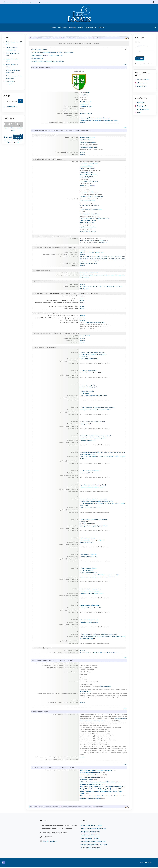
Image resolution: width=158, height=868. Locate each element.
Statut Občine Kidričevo (86, 780)
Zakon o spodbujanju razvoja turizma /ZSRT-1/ (92, 487)
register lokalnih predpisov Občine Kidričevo (91, 252)
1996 (84, 257)
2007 (123, 257)
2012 (95, 259)
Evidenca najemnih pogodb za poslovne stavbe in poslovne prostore (97, 407)
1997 (88, 257)
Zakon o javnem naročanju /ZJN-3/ (89, 622)
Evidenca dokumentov (85, 389)
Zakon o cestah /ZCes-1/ (86, 473)
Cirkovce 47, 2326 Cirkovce (87, 168)
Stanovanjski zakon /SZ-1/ (87, 543)
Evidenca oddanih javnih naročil (89, 620)
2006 (120, 257)
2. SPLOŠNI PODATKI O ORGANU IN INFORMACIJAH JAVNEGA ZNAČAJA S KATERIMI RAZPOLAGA (61, 130)
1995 (81, 257)
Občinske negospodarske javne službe (94, 845)
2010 (88, 259)
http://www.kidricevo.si (86, 113)
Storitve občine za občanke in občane (90, 773)
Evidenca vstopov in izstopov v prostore (90, 589)
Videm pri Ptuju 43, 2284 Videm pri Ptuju (91, 210)
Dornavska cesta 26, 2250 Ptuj (88, 231)
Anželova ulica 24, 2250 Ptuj (87, 201)
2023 (87, 261)
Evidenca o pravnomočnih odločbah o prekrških (92, 422)
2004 (113, 257)
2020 (123, 259)
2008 (81, 259)
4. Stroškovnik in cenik (37, 58)
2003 (109, 257)
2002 (106, 257)
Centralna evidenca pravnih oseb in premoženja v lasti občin (95, 436)
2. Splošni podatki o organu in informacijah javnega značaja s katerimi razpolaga (52, 52)
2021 (81, 261)
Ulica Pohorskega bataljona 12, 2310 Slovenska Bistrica (94, 218)
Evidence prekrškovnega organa (88, 371)
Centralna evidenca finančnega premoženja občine (93, 438)
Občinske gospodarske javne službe (93, 842)
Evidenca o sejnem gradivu (87, 391)
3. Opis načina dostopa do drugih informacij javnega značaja (47, 55)
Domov (53, 27)
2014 (102, 259)
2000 (99, 257)
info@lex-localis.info (50, 842)
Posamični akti (142, 86)
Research (102, 27)
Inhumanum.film (91, 27)
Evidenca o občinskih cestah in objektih (90, 471)
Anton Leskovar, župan (86, 106)
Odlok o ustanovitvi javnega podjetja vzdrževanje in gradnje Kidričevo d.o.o (101, 796)
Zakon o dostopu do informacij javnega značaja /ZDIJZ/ (95, 118)
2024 (91, 261)
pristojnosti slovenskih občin (87, 138)
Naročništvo (141, 103)
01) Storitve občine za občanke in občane (91, 775)
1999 (95, 257)
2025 (94, 261)
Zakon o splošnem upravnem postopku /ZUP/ (93, 395)
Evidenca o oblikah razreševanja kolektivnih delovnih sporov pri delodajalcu (100, 575)
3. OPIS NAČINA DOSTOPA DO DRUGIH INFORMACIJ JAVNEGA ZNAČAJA (53, 661)
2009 (85, 259)
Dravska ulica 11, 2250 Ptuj (87, 177)
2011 (92, 259)
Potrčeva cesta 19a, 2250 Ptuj (87, 186)
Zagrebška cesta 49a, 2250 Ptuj (88, 227)
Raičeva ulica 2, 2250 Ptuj (87, 173)
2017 (113, 259)
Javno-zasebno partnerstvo (90, 848)
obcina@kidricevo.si (85, 102)
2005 (116, 257)
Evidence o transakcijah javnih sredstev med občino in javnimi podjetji (98, 634)
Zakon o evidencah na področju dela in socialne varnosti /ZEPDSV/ (97, 577)
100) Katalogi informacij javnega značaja (49, 38)
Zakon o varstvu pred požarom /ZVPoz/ (90, 508)
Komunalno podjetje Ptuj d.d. (88, 220)
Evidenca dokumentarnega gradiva (89, 387)
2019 (120, 259)
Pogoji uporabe (142, 106)
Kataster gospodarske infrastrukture (90, 606)
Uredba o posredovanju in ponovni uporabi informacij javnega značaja (99, 120)
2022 (84, 261)
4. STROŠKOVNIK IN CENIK (39, 712)
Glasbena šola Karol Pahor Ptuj (88, 175)
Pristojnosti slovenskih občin (90, 832)
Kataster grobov (84, 522)
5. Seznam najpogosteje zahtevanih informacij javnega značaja (48, 61)
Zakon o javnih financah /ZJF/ (88, 440)
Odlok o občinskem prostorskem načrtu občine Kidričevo (96, 771)
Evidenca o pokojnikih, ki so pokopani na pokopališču (94, 520)
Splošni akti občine (143, 80)
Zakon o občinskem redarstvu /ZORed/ (91, 373)
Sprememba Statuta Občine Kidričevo (90, 799)
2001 (102, 257)
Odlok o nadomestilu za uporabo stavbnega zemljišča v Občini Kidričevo (100, 782)
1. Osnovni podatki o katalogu (39, 49)
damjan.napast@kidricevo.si (101, 243)
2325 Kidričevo (84, 95)
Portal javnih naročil (85, 336)
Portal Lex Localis (143, 109)
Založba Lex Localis (76, 27)
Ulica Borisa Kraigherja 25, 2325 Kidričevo (91, 196)
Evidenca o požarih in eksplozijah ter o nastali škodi (93, 499)
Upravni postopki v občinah (90, 839)
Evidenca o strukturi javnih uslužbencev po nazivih (93, 354)
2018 (116, 259)
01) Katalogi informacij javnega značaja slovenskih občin (76, 38)
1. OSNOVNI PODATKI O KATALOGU (42, 67)
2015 (106, 259)
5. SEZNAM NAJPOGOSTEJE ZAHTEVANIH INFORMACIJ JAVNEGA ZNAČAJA (54, 768)
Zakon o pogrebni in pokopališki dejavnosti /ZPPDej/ (94, 526)
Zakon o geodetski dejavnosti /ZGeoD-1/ (90, 608)
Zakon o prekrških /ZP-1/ (86, 424)
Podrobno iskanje (11, 107)
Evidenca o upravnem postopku (88, 385)
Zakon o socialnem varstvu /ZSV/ (88, 557)
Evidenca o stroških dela (86, 571)
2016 (109, 259)
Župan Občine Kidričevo (86, 140)
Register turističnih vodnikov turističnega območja (93, 485)
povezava (82, 122)
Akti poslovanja (142, 83)
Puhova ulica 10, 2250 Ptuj (87, 223)
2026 (97, 261)
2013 (99, 259)
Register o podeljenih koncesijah (88, 554)
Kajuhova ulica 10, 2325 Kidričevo (89, 164)
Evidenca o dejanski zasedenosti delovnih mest (92, 352)
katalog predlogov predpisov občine (89, 273)
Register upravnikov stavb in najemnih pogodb (92, 540)
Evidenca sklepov (84, 393)
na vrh (125, 49)
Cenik (139, 113)
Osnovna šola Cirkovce (86, 166)
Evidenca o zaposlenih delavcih (88, 569)
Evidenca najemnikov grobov (87, 524)
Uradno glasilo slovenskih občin (88, 263)
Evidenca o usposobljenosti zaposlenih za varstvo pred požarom (96, 501)
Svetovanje (62, 27)
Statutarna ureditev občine (90, 835)
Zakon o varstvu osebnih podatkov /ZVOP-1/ (91, 594)
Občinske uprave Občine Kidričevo (95, 322)
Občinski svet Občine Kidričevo (88, 142)
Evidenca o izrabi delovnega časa (88, 573)
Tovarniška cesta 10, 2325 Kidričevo (89, 205)
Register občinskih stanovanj (87, 538)
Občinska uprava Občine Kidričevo (89, 147)
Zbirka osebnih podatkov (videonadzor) (90, 591)
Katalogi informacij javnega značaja (93, 829)
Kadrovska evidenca (85, 356)
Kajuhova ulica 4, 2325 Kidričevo (89, 192)
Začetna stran (34, 38)
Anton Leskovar (84, 104)
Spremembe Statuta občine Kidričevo (90, 785)
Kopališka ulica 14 (84, 93)
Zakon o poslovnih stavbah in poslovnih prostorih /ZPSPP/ (95, 410)
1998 (91, 257)
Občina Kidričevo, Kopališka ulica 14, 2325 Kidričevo (94, 241)
